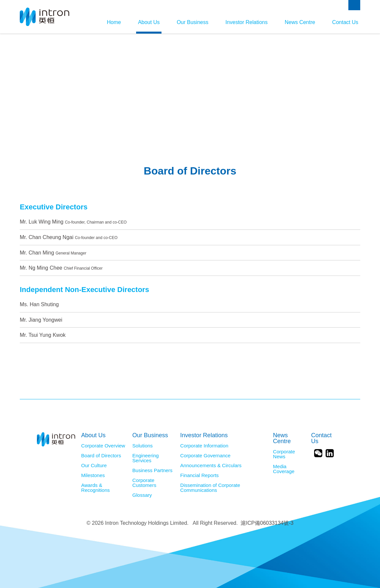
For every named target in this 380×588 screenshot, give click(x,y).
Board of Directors (101, 456)
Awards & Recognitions (95, 488)
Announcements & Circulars (211, 466)
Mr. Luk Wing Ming (73, 222)
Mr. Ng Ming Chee (61, 268)
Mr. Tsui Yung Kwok (43, 335)
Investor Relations (247, 22)
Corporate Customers (145, 483)
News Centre (300, 22)
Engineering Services (146, 458)
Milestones (93, 475)
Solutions (143, 446)
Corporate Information (204, 446)
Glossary (142, 495)
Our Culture (94, 466)
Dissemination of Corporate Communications (210, 488)
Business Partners (153, 470)
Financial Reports (200, 475)
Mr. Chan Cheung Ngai (69, 237)
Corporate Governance (205, 456)
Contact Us (345, 22)
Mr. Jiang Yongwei (41, 320)
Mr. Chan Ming (53, 253)
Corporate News (284, 454)
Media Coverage (284, 469)
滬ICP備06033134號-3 (267, 523)
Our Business (192, 22)
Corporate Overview (103, 446)
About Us (149, 22)
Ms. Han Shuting (39, 304)
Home (114, 22)
